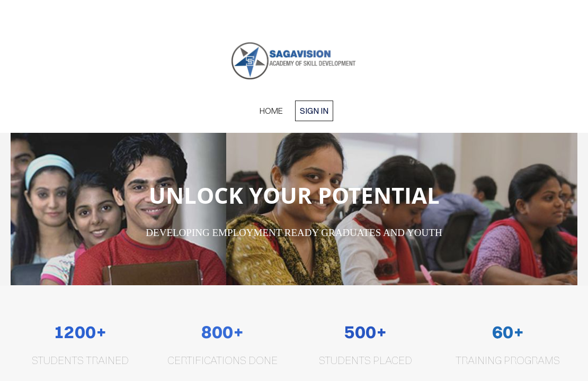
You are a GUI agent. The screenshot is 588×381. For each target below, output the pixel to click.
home (271, 111)
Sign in (314, 111)
